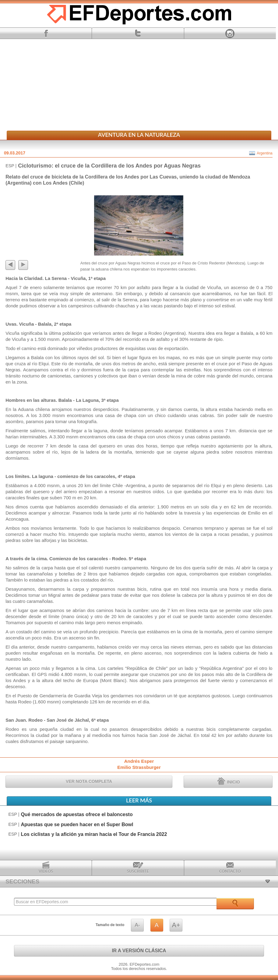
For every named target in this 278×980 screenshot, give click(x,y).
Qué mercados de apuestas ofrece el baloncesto (77, 814)
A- (137, 925)
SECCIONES (22, 881)
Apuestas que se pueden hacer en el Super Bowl (77, 824)
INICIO (229, 781)
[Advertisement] (139, 85)
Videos (46, 868)
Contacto (230, 868)
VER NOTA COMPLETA (89, 781)
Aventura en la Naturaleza (139, 135)
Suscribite (138, 868)
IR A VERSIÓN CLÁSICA (139, 951)
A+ (176, 925)
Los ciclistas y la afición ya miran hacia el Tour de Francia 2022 (94, 834)
